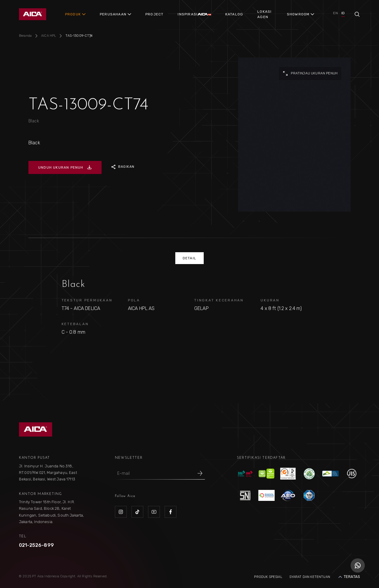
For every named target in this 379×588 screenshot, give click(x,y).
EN (335, 13)
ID (343, 13)
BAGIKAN (123, 167)
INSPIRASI (188, 14)
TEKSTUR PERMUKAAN (87, 300)
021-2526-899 (36, 545)
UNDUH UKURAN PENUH (65, 167)
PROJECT (154, 14)
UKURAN (270, 300)
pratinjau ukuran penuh (310, 73)
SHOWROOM (298, 14)
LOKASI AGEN (264, 14)
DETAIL (189, 258)
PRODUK (73, 14)
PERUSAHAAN (113, 14)
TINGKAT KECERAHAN (219, 300)
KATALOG (234, 14)
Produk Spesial (268, 577)
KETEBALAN (75, 324)
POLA (134, 300)
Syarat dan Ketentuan (310, 577)
